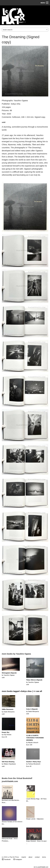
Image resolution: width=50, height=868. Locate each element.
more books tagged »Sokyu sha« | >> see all (22, 691)
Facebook (6, 859)
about (30, 857)
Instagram (18, 859)
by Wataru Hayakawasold (9, 764)
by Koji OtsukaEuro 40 (7, 735)
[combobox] (25, 30)
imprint (24, 857)
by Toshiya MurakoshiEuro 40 (34, 764)
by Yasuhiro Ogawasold (9, 675)
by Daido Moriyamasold (8, 712)
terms (44, 857)
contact (37, 857)
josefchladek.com (43, 867)
